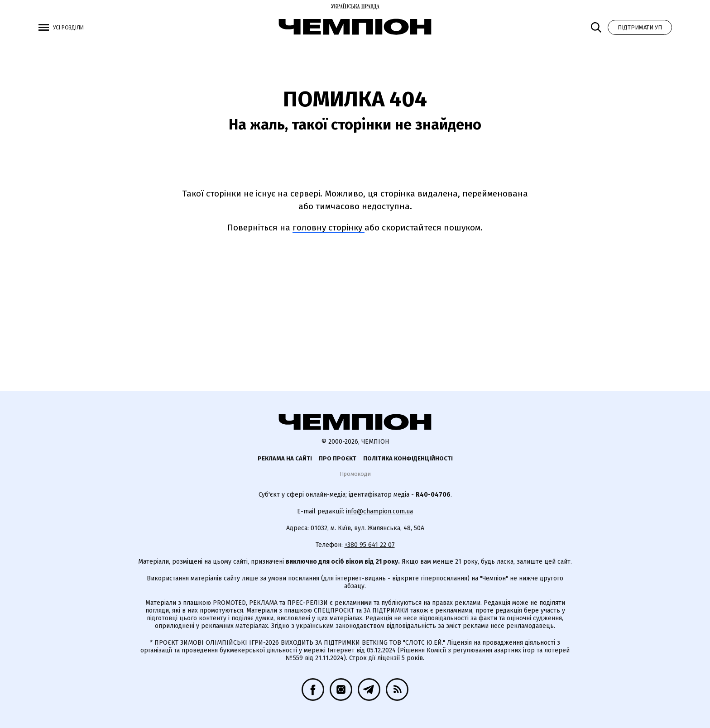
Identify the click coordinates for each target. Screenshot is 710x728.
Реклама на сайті (285, 458)
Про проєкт (338, 458)
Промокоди (355, 474)
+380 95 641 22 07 (370, 545)
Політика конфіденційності (408, 458)
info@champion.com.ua (379, 511)
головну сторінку (329, 227)
